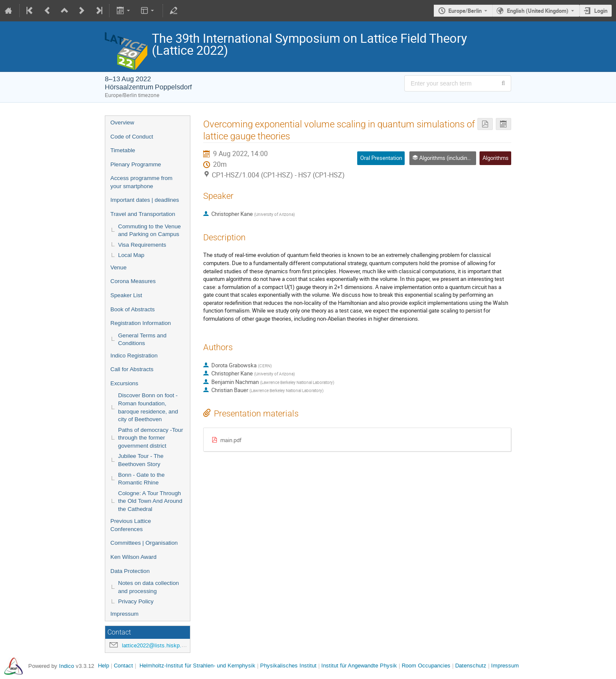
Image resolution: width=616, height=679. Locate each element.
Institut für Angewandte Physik (359, 666)
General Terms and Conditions (142, 339)
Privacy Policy (136, 601)
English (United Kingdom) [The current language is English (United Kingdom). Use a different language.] (538, 11)
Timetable (123, 150)
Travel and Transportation (143, 214)
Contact (123, 666)
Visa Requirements (142, 245)
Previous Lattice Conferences (131, 525)
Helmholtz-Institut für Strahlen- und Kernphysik (197, 666)
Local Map (131, 255)
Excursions (124, 383)
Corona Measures (133, 281)
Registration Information (141, 323)
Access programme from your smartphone (141, 182)
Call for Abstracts (132, 369)
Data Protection (130, 571)
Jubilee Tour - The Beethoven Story (141, 460)
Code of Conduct (132, 137)
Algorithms (496, 158)
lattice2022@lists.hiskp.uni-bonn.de (166, 645)
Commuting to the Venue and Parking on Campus (150, 230)
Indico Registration (134, 356)
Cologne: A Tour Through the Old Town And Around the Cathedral (150, 501)
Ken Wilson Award (133, 557)
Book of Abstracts (133, 309)
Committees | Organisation (144, 543)
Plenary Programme (136, 164)
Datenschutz (471, 666)
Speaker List (126, 295)
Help (104, 666)
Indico (67, 666)
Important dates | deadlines (145, 200)
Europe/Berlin (465, 11)
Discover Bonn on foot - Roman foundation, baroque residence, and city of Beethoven (148, 407)
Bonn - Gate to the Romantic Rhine (141, 479)
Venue (118, 267)
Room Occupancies (426, 666)
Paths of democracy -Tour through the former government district (151, 438)
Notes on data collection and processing (148, 587)
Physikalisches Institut (288, 666)
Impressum (124, 614)
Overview (122, 123)
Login (601, 11)
